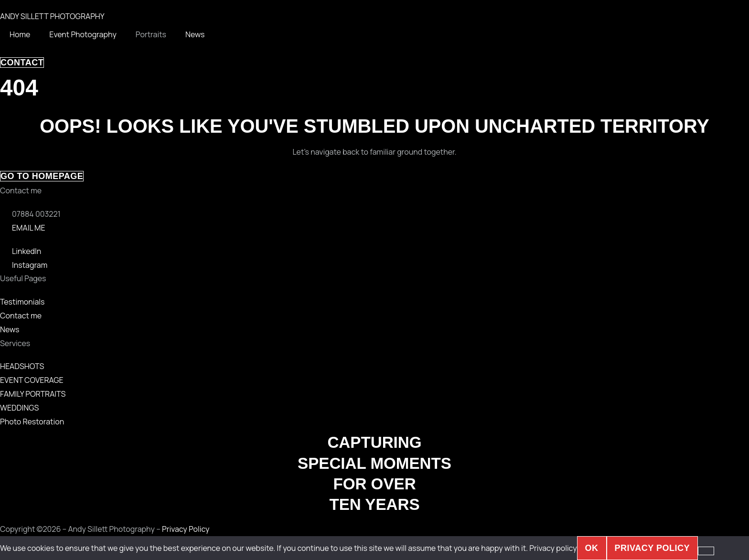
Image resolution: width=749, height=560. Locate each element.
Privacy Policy (186, 529)
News (195, 34)
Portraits (151, 34)
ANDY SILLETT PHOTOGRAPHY (52, 16)
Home (20, 34)
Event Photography (83, 34)
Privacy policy (553, 548)
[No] (706, 551)
